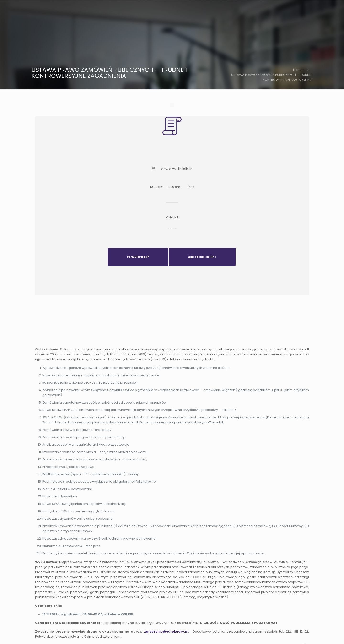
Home (298, 70)
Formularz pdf (138, 257)
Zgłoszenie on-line (202, 257)
